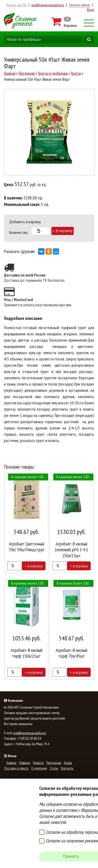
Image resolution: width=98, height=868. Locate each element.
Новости (38, 763)
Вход (91, 10)
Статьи (54, 768)
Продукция (27, 73)
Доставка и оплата (16, 768)
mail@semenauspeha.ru (48, 5)
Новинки (25, 763)
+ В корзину (63, 231)
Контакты (67, 768)
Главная (10, 73)
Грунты (76, 73)
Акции (68, 763)
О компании (39, 768)
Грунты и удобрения (53, 73)
